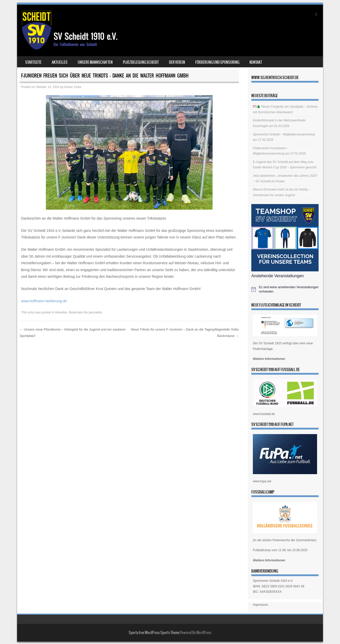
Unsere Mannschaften (95, 62)
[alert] (285, 289)
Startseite (33, 62)
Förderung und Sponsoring (217, 62)
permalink (95, 312)
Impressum (260, 605)
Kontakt (256, 62)
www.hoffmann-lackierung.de (44, 301)
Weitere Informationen (269, 359)
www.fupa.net (262, 481)
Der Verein (177, 62)
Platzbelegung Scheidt (141, 62)
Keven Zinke (73, 87)
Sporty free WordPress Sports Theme (154, 633)
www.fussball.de (264, 414)
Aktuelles (60, 62)
